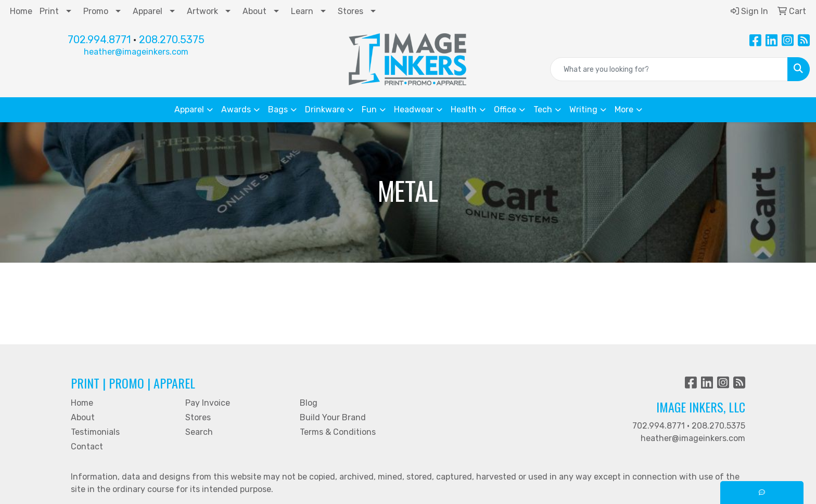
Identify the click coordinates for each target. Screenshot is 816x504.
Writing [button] (583, 109)
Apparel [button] (189, 109)
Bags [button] (278, 109)
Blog (309, 403)
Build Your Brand (333, 417)
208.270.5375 (172, 40)
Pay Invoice (208, 403)
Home (21, 11)
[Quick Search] (669, 69)
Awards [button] (236, 109)
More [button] (624, 109)
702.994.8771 (99, 40)
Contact (87, 447)
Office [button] (505, 109)
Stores (350, 11)
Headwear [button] (414, 109)
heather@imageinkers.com (136, 52)
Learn (302, 11)
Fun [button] (369, 109)
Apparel (148, 11)
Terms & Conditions (338, 432)
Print (49, 11)
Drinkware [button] (325, 109)
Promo (96, 11)
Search (199, 432)
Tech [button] (543, 109)
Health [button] (464, 109)
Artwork (202, 11)
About (254, 11)
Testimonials (95, 432)
